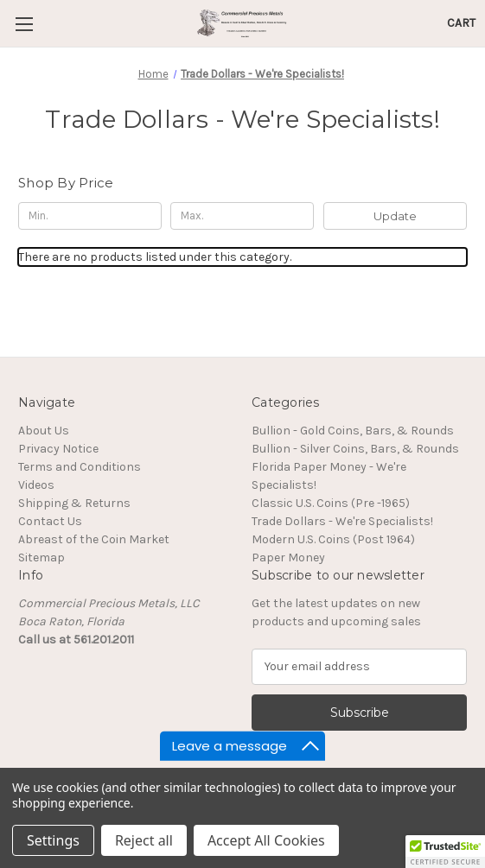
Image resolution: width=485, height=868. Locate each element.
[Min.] (90, 216)
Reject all (144, 840)
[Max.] (242, 216)
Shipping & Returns (74, 503)
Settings (53, 840)
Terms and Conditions (80, 467)
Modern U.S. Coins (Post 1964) (333, 539)
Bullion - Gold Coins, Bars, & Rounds (353, 431)
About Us (44, 431)
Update (395, 216)
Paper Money (288, 558)
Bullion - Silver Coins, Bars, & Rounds (355, 449)
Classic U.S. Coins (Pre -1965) (331, 503)
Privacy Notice (58, 449)
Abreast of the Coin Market (94, 539)
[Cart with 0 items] (461, 23)
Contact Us (50, 521)
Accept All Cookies (266, 840)
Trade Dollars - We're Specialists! (342, 521)
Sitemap (41, 558)
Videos (36, 485)
